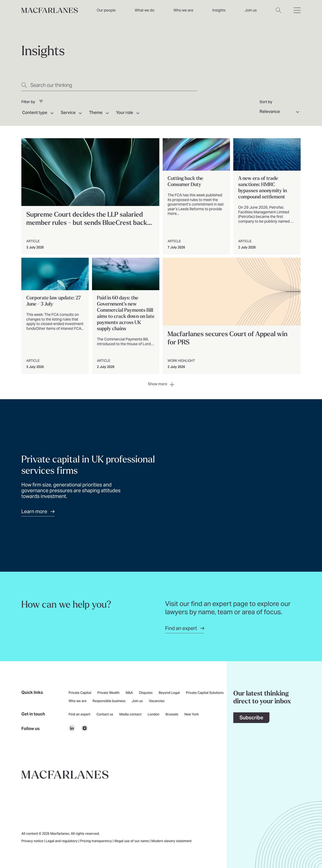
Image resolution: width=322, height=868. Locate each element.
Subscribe (251, 718)
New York (192, 715)
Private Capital (80, 693)
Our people (106, 10)
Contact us (105, 715)
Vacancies (157, 701)
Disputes (146, 693)
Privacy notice (33, 841)
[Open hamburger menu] (297, 13)
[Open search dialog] (278, 13)
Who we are (183, 10)
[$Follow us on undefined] (72, 728)
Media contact (130, 715)
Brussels (172, 715)
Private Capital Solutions (205, 693)
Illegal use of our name (132, 841)
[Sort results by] (280, 112)
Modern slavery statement (171, 841)
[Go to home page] (65, 775)
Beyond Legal (169, 693)
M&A (129, 693)
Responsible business (109, 701)
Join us (137, 701)
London (154, 715)
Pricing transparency (96, 841)
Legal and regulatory (62, 841)
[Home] (50, 10)
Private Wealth (108, 693)
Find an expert (79, 715)
